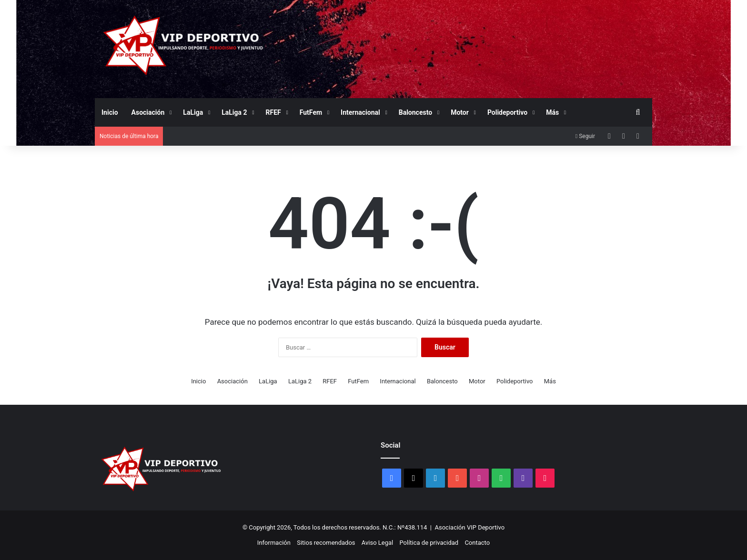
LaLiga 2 (234, 112)
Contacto (477, 543)
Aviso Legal (377, 543)
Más (552, 112)
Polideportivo (507, 112)
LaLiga (193, 112)
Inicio (110, 112)
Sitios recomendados (326, 543)
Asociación (148, 112)
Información (274, 543)
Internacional (360, 112)
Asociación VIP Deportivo (470, 527)
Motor (460, 112)
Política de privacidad (429, 543)
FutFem (311, 112)
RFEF (273, 112)
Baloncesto (415, 112)
